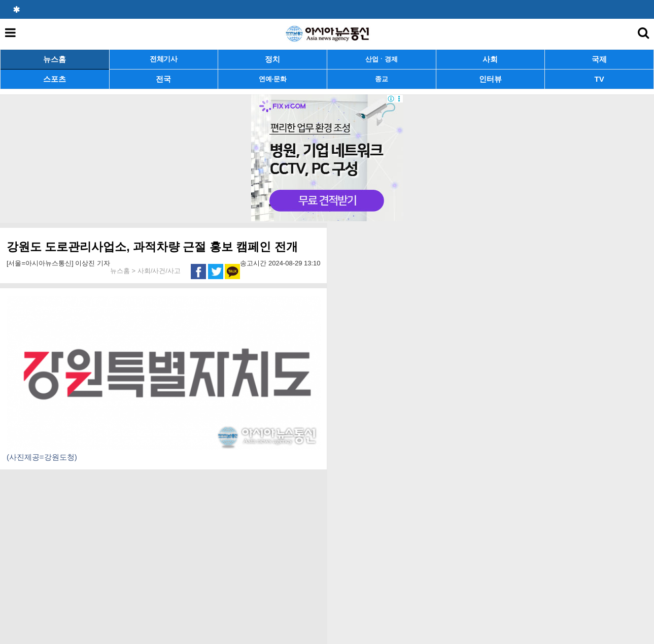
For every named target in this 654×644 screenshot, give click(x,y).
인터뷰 (490, 79)
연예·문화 (272, 79)
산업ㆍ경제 (382, 59)
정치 (272, 59)
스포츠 (55, 79)
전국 (163, 79)
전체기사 (164, 59)
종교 (381, 79)
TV (599, 79)
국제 (599, 59)
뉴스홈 (55, 59)
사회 (490, 59)
